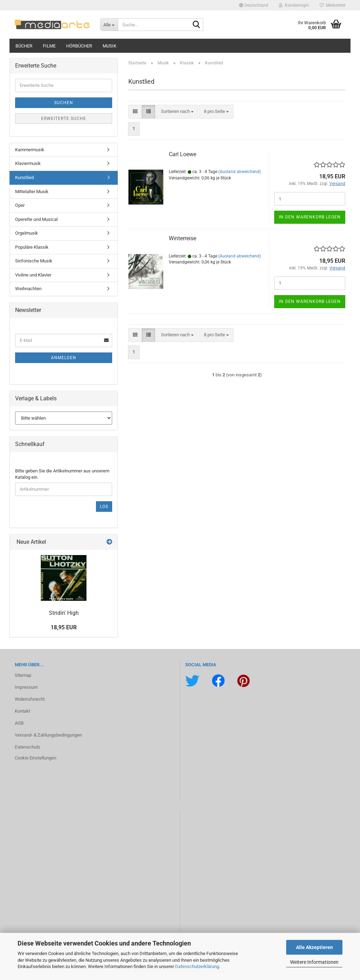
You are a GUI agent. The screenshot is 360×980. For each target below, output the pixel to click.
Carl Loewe (182, 154)
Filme (49, 46)
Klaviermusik (28, 163)
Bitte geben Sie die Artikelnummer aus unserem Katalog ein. (62, 474)
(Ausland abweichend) (240, 172)
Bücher (24, 46)
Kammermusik (30, 150)
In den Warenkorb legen (310, 217)
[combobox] (177, 112)
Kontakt (22, 711)
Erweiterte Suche (64, 119)
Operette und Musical (36, 219)
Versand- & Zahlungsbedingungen (48, 735)
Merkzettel (332, 5)
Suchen (64, 103)
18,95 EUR (64, 627)
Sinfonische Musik (34, 261)
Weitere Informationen (314, 962)
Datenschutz (27, 747)
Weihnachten (28, 289)
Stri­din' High (64, 613)
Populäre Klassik (32, 247)
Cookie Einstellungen (36, 758)
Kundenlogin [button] (294, 5)
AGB (19, 723)
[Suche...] (109, 25)
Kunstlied (24, 177)
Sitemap (23, 675)
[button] (254, 5)
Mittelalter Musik (32, 192)
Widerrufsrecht (30, 699)
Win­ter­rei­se (182, 238)
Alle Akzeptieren (314, 947)
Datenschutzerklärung (197, 966)
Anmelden (64, 358)
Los (104, 507)
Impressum (26, 687)
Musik (110, 46)
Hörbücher (79, 46)
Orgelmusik (27, 233)
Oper (20, 205)
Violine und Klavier (33, 275)
